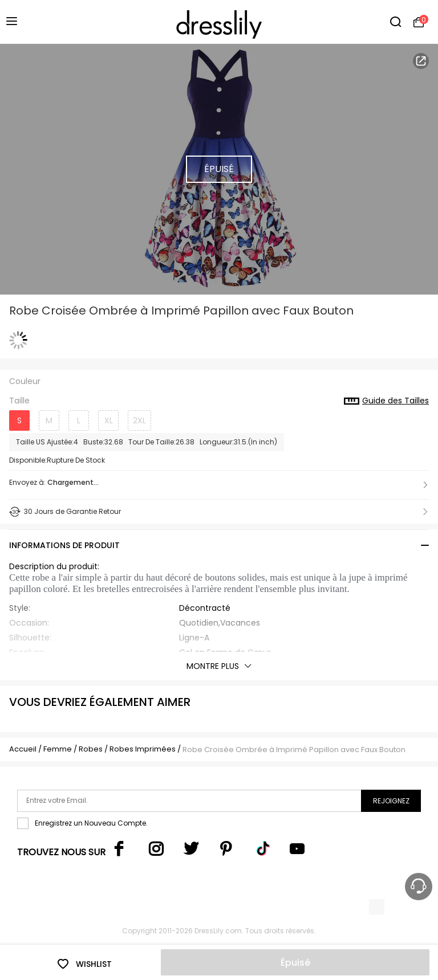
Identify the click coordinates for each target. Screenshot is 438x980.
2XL (139, 420)
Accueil (23, 749)
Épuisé (295, 963)
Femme (58, 749)
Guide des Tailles (386, 401)
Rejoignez (391, 801)
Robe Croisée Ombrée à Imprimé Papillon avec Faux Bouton (294, 750)
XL (109, 420)
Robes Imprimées (143, 749)
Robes (91, 749)
